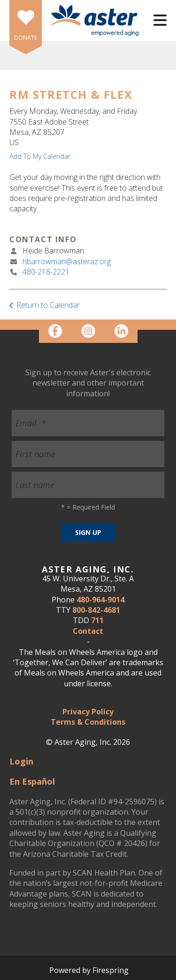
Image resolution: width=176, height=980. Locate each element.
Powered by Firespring (89, 970)
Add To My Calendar (40, 156)
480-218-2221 (46, 272)
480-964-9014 (100, 600)
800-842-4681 (96, 610)
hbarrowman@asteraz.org (67, 261)
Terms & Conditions (88, 722)
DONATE (26, 38)
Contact (88, 631)
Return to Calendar (48, 305)
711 (97, 620)
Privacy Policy (88, 712)
